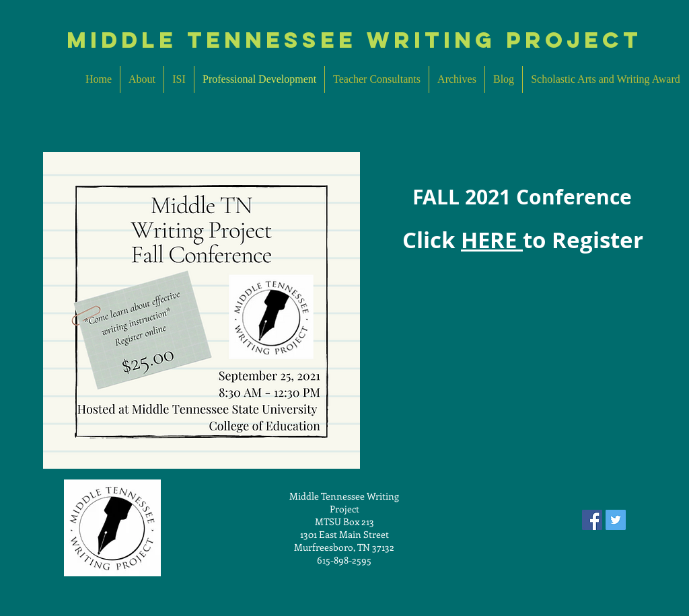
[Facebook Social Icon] (592, 520)
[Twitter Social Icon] (616, 520)
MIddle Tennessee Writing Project (354, 40)
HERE (492, 240)
